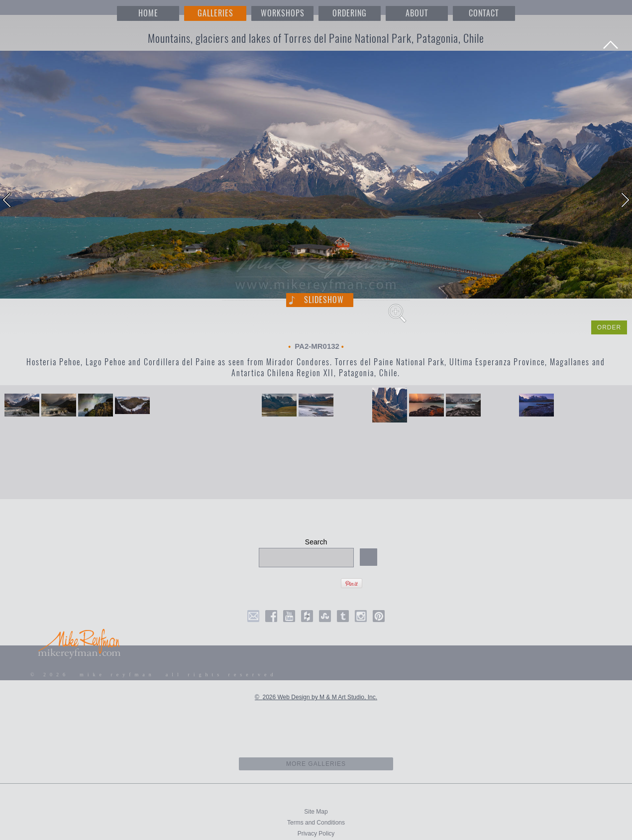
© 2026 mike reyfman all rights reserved (154, 675)
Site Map (316, 812)
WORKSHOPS (283, 13)
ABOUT (417, 13)
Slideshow (324, 300)
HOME (148, 13)
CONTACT (484, 13)
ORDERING (350, 13)
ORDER (609, 327)
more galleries (316, 764)
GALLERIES (215, 13)
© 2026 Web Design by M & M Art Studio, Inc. (316, 697)
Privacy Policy (316, 834)
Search (316, 542)
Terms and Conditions (316, 823)
